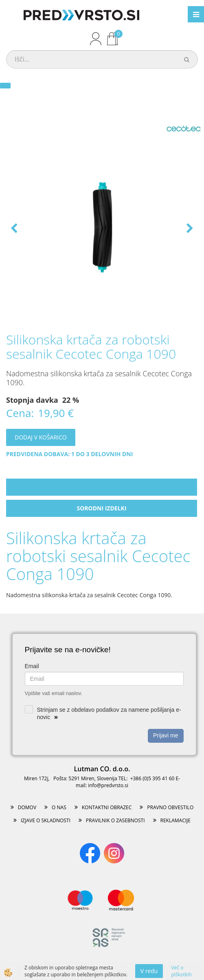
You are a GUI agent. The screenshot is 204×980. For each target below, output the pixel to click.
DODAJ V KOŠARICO (41, 437)
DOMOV (27, 807)
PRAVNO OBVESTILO (170, 807)
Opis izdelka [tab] (102, 487)
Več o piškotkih (181, 971)
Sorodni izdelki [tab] (101, 508)
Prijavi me (166, 735)
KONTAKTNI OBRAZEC (107, 807)
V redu (149, 971)
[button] (189, 229)
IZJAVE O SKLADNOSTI (46, 820)
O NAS (59, 807)
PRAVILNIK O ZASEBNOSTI (115, 820)
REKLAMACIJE (175, 820)
